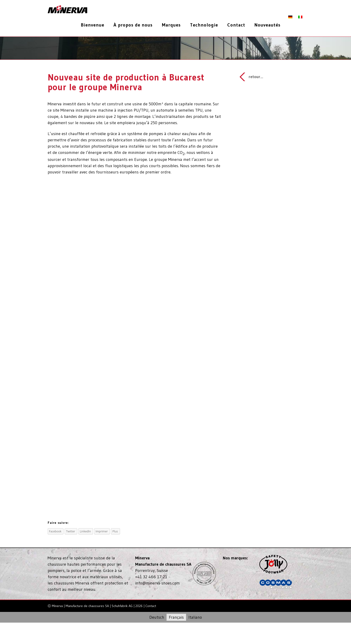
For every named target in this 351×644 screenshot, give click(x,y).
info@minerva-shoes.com (157, 583)
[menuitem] (94, 25)
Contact (151, 606)
